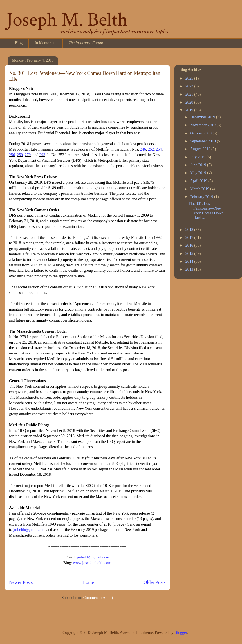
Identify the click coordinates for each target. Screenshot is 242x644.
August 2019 (200, 149)
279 (28, 155)
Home (88, 582)
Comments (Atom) (98, 598)
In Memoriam (45, 43)
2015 (190, 254)
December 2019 (203, 117)
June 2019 (199, 165)
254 (159, 149)
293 (42, 155)
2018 (190, 230)
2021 (190, 94)
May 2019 (199, 173)
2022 (190, 86)
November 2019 (203, 125)
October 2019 (201, 133)
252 (151, 149)
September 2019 (203, 141)
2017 (190, 238)
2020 (190, 102)
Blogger (181, 633)
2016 (190, 245)
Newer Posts (21, 582)
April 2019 (199, 181)
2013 (190, 269)
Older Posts (154, 582)
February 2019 (202, 197)
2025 (190, 78)
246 (143, 149)
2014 (190, 262)
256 (12, 155)
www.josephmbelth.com (92, 563)
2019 (190, 110)
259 (20, 155)
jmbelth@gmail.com (29, 530)
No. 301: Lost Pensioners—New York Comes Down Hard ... (206, 211)
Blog (19, 43)
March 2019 (200, 189)
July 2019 (198, 157)
